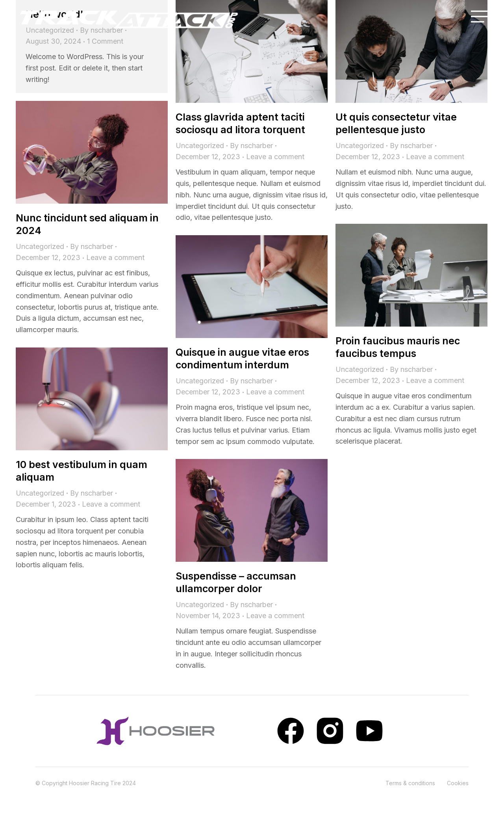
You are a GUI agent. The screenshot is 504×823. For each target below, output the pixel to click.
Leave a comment (275, 157)
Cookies (458, 783)
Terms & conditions (410, 783)
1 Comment (105, 41)
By (251, 146)
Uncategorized (200, 146)
